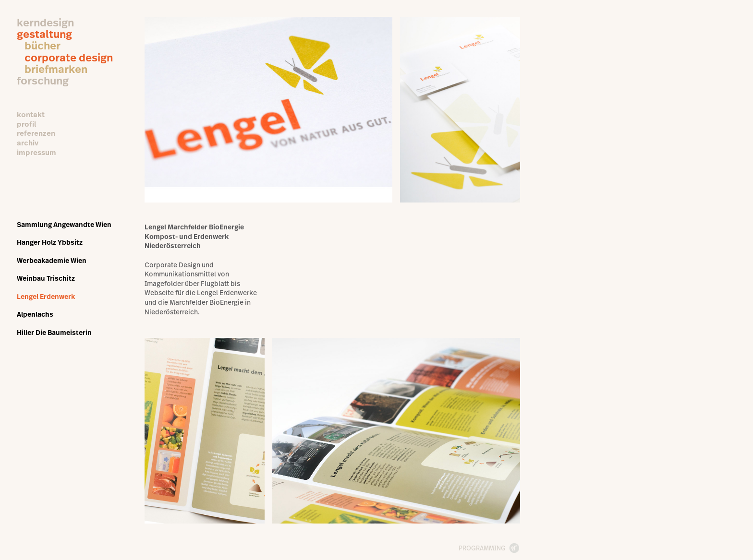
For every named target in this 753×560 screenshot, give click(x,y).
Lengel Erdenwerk (46, 296)
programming (482, 548)
